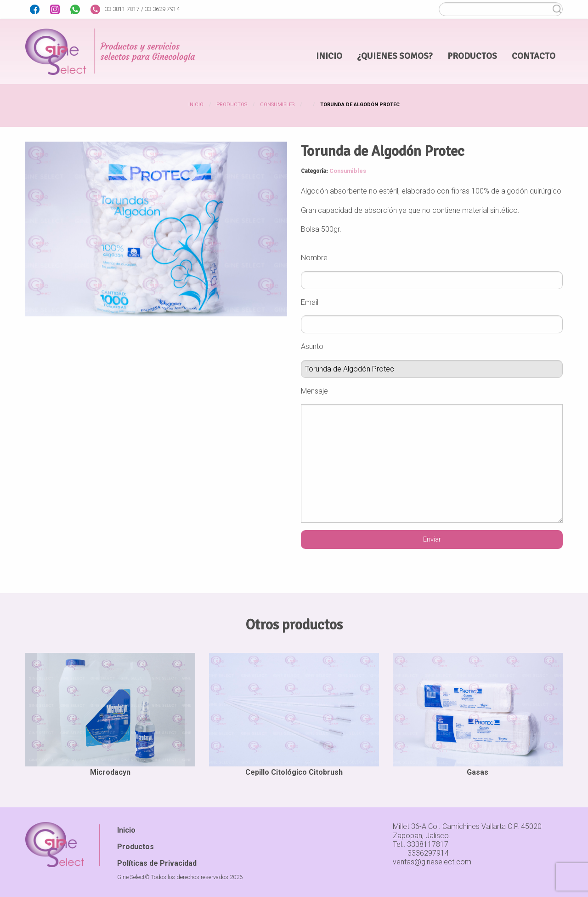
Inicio (196, 105)
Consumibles (277, 105)
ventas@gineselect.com (432, 862)
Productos (232, 105)
